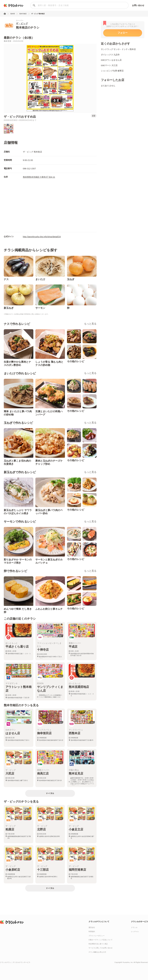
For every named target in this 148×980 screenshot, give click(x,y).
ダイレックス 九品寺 (110, 55)
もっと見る (90, 324)
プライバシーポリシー (97, 936)
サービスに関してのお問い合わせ (101, 948)
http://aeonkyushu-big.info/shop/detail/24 (42, 237)
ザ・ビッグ (22, 24)
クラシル (134, 927)
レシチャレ (135, 931)
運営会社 (92, 927)
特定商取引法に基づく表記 (98, 944)
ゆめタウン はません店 (111, 60)
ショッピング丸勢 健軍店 (112, 71)
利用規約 (92, 931)
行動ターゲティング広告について (101, 940)
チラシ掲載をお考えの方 (97, 952)
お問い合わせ (138, 5)
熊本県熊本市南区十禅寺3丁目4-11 (39, 177)
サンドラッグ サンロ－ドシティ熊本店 (118, 49)
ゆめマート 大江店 (109, 65)
